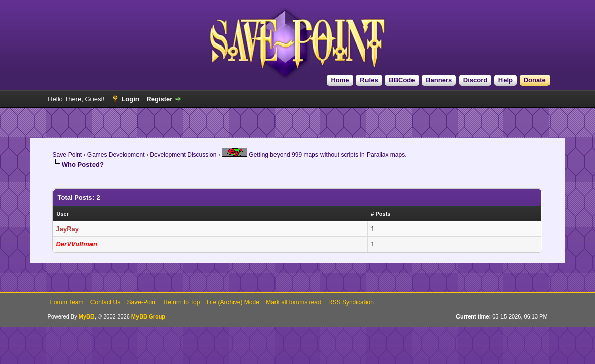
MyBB (87, 316)
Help (506, 80)
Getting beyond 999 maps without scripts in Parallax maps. (314, 155)
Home (340, 80)
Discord (475, 80)
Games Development (116, 155)
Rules (369, 80)
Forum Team (66, 302)
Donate (535, 80)
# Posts (380, 214)
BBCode (402, 80)
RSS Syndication (351, 302)
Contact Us (105, 302)
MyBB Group (148, 316)
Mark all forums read (293, 302)
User (62, 214)
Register (159, 99)
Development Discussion (183, 155)
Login (130, 99)
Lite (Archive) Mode (233, 302)
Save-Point (67, 155)
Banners (439, 80)
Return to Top (182, 302)
